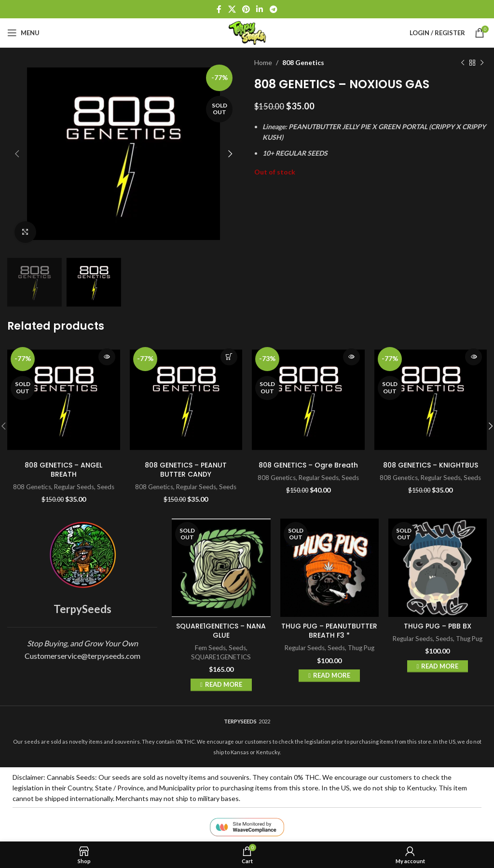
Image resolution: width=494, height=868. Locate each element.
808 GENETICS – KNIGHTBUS (431, 465)
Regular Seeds (74, 487)
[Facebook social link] (219, 9)
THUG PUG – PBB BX (438, 626)
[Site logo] (247, 32)
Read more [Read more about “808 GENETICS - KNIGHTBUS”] (473, 357)
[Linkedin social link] (260, 9)
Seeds (106, 487)
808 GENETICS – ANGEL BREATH (63, 470)
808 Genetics (303, 62)
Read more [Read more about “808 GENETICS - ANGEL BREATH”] (107, 357)
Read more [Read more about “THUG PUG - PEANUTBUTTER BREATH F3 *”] (332, 675)
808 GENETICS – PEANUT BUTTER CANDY (186, 470)
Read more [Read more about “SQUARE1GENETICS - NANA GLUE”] (224, 684)
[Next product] (482, 63)
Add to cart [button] (229, 357)
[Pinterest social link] (246, 9)
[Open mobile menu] (23, 33)
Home (263, 62)
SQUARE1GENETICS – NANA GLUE (221, 631)
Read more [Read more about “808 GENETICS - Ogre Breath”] (351, 357)
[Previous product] (463, 63)
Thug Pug (361, 648)
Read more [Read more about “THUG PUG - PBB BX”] (440, 666)
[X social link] (232, 9)
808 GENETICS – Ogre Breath (308, 465)
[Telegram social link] (273, 9)
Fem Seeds (210, 648)
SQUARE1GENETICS (221, 657)
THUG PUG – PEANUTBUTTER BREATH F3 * (329, 631)
